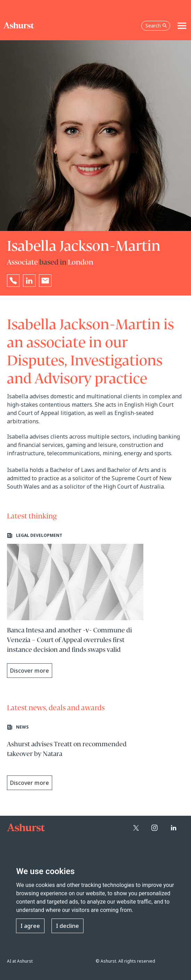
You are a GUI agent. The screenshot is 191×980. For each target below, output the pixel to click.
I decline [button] (67, 926)
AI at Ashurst (20, 961)
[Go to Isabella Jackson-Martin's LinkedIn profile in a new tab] (29, 281)
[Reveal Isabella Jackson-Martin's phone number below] (13, 281)
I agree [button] (30, 926)
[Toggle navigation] (182, 26)
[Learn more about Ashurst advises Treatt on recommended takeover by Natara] (75, 759)
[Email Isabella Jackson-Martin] (45, 281)
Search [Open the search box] (156, 26)
